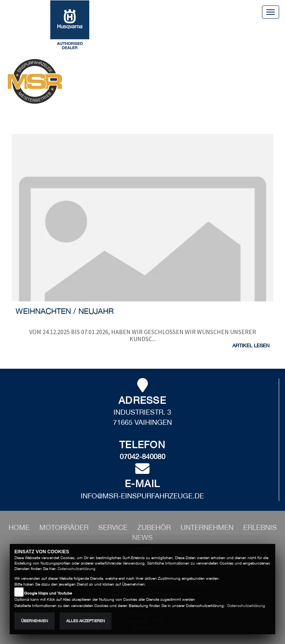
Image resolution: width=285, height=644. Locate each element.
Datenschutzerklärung (77, 569)
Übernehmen (35, 621)
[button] (65, 527)
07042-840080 (142, 457)
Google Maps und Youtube (48, 593)
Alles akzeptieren (86, 621)
